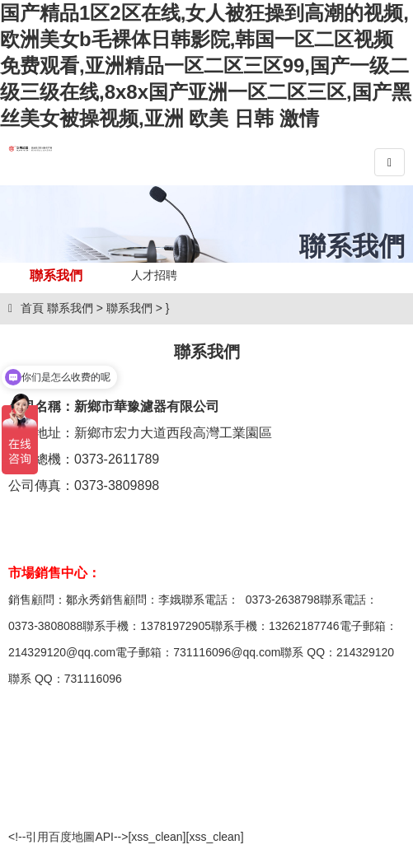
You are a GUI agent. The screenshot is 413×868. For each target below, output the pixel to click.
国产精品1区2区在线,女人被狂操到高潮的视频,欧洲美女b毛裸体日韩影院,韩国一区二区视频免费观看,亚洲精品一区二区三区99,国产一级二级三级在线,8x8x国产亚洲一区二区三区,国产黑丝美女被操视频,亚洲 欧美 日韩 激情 (206, 65)
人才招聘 (154, 275)
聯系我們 (56, 275)
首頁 (26, 308)
